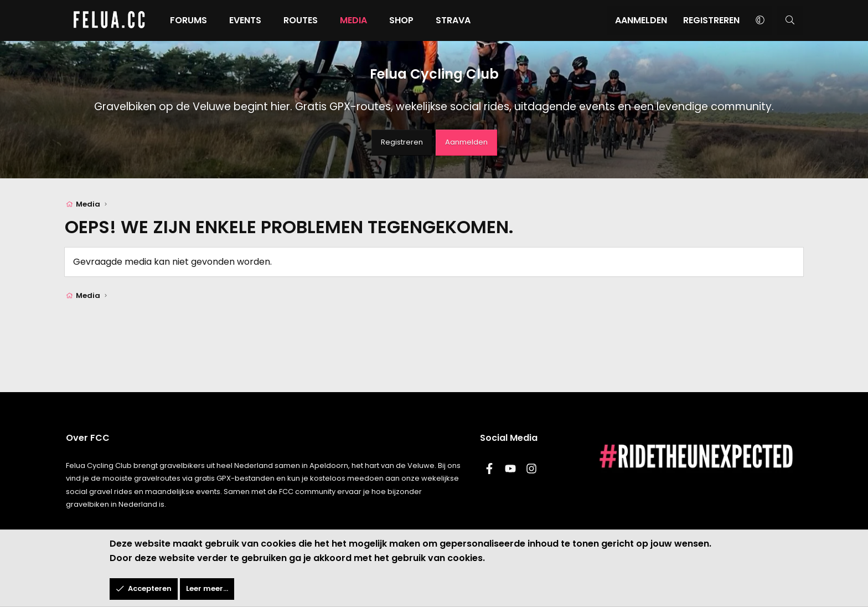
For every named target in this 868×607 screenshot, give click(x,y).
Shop (422, 20)
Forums (209, 20)
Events (266, 20)
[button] (739, 20)
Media (374, 20)
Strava (474, 20)
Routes (321, 20)
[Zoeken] (769, 20)
